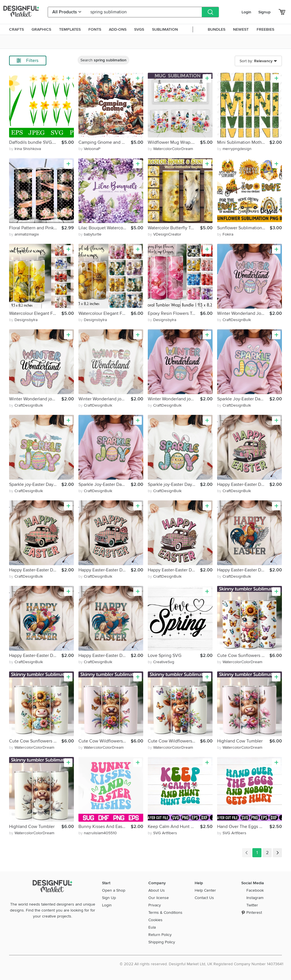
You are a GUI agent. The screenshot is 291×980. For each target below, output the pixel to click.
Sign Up (109, 898)
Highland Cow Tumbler (240, 741)
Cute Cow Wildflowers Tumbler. (105, 741)
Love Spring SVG (165, 656)
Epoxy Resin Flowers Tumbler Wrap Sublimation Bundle (174, 313)
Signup (264, 12)
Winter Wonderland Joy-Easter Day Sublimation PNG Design (243, 313)
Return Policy (160, 935)
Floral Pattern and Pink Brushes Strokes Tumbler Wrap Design (35, 228)
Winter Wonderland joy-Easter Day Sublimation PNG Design (35, 399)
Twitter (252, 905)
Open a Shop (114, 890)
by (25, 149)
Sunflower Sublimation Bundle (243, 228)
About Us (157, 890)
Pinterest (254, 913)
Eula (152, 927)
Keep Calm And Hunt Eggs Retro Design (174, 827)
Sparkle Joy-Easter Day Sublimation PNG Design (243, 399)
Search (103, 60)
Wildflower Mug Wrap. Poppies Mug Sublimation (174, 142)
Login (246, 12)
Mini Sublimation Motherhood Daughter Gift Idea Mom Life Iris (243, 142)
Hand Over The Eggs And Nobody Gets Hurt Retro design (243, 827)
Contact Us (204, 898)
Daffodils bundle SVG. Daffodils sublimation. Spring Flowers (35, 142)
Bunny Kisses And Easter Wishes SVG (105, 827)
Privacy (155, 905)
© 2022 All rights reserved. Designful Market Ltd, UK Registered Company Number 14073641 (201, 964)
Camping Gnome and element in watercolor (105, 142)
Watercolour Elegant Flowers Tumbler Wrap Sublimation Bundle (35, 313)
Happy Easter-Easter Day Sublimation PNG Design (243, 484)
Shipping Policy (162, 942)
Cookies (155, 920)
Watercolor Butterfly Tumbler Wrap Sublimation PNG (174, 228)
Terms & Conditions (165, 913)
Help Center (205, 890)
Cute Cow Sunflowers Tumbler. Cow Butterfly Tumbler (243, 656)
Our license (159, 898)
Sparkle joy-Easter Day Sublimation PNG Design (35, 484)
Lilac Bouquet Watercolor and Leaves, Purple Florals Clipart (105, 228)
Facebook (255, 890)
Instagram (255, 898)
